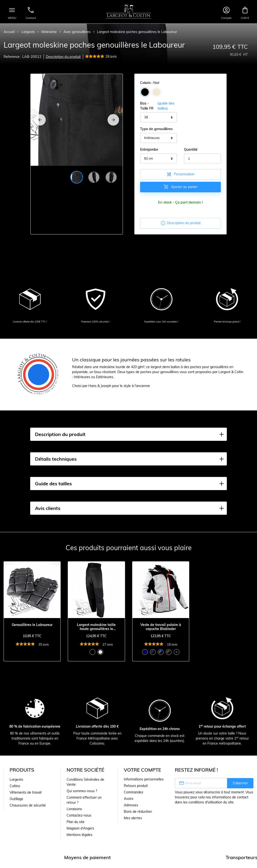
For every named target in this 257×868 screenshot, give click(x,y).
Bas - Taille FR (159, 106)
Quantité (191, 149)
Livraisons (74, 809)
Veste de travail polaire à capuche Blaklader (161, 627)
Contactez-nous (79, 815)
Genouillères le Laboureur (32, 625)
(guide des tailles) (166, 106)
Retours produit (136, 786)
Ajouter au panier (180, 187)
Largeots (16, 780)
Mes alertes (133, 818)
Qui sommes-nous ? (82, 791)
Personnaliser (180, 174)
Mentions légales (80, 835)
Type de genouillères (156, 129)
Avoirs (129, 799)
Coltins (15, 786)
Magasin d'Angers (80, 828)
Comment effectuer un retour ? (84, 800)
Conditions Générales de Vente (85, 782)
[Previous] (40, 120)
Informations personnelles (144, 779)
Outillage (16, 799)
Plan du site (76, 822)
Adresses (131, 805)
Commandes (134, 792)
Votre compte (143, 770)
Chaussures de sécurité (28, 805)
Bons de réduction (138, 812)
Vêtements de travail (26, 792)
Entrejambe (149, 149)
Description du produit (63, 57)
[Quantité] (202, 159)
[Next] (113, 120)
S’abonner (240, 783)
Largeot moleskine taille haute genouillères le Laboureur (96, 627)
